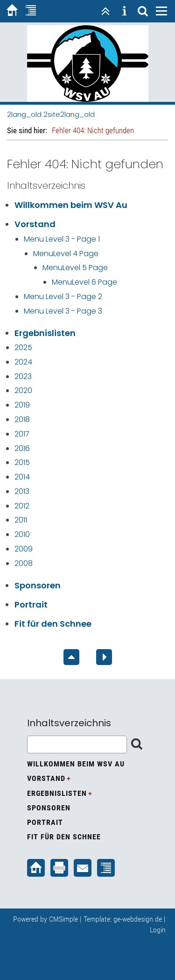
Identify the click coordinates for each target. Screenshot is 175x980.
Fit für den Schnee (53, 624)
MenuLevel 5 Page (75, 268)
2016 (22, 448)
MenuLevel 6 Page (84, 282)
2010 (22, 534)
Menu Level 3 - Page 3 (63, 311)
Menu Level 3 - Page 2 (63, 297)
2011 (21, 520)
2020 (23, 390)
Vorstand (35, 224)
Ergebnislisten (45, 333)
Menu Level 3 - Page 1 (62, 239)
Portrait (31, 604)
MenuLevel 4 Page (66, 254)
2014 (22, 477)
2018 (22, 419)
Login (158, 930)
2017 (22, 434)
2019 (22, 405)
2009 (24, 549)
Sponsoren (38, 585)
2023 (23, 376)
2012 (22, 506)
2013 (22, 491)
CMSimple (63, 919)
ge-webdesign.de (138, 919)
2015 (22, 462)
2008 (24, 563)
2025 (23, 347)
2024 (23, 362)
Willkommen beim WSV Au (71, 205)
